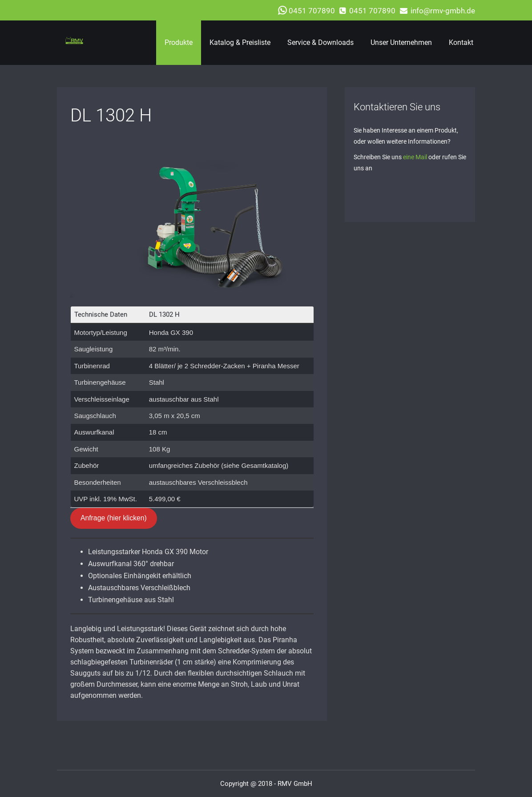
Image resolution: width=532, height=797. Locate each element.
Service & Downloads (320, 42)
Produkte (179, 42)
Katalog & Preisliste (240, 42)
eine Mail (415, 157)
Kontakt (461, 42)
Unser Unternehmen (401, 42)
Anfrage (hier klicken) (114, 518)
